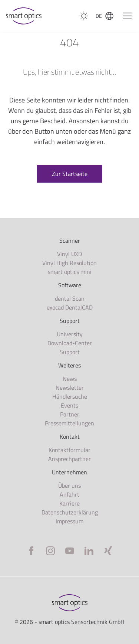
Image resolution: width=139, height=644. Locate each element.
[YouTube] (70, 551)
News (70, 379)
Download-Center (70, 343)
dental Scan (70, 298)
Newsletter (70, 388)
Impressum (69, 521)
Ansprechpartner (69, 459)
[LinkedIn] (89, 551)
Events (69, 405)
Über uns (69, 486)
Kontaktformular (69, 450)
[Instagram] (50, 551)
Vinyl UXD (69, 254)
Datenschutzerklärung (70, 512)
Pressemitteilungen (69, 423)
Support (70, 352)
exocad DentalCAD (70, 307)
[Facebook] (31, 551)
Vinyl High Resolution (69, 263)
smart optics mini (70, 272)
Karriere (69, 503)
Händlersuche (70, 396)
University (70, 334)
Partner (70, 414)
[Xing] (108, 551)
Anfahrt (69, 494)
